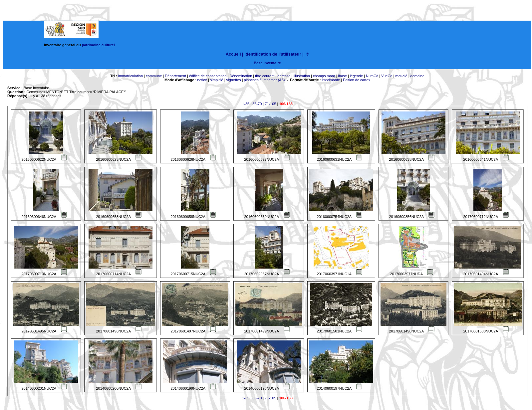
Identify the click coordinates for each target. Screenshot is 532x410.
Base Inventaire (267, 63)
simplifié (217, 80)
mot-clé (401, 76)
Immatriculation (130, 76)
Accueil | (235, 54)
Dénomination (241, 76)
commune (154, 76)
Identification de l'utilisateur (273, 54)
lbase (343, 76)
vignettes (234, 80)
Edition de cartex (357, 80)
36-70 (257, 104)
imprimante (331, 80)
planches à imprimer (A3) (265, 80)
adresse (284, 76)
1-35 (246, 104)
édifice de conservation (208, 76)
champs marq (324, 76)
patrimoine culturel (98, 45)
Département (175, 76)
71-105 (270, 104)
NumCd (372, 76)
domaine (417, 76)
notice (202, 80)
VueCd (387, 76)
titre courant (265, 76)
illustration (302, 76)
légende (356, 76)
